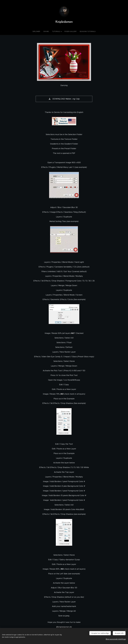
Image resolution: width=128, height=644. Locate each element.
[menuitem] (38, 31)
